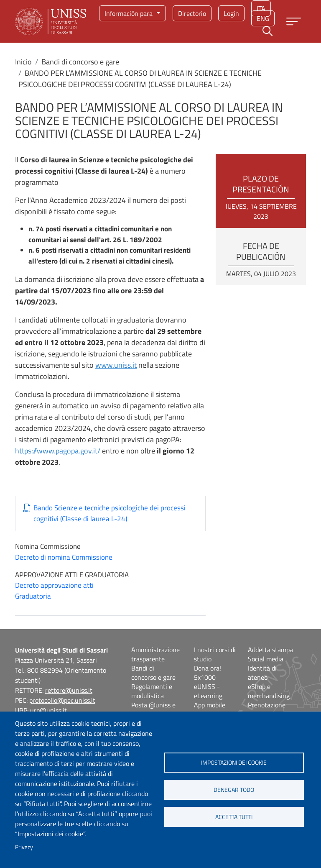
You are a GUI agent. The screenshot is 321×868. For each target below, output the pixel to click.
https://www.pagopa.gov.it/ (58, 451)
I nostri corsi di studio (215, 654)
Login (231, 13)
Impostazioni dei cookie (234, 763)
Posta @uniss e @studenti (153, 709)
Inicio (23, 62)
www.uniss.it (116, 365)
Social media (266, 659)
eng (263, 18)
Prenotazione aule (267, 709)
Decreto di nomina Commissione (64, 557)
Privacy (24, 847)
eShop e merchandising (269, 691)
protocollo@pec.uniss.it (62, 700)
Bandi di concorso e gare (80, 62)
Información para (129, 13)
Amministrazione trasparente (155, 654)
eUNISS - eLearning (208, 691)
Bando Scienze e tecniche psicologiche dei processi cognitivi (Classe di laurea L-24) (110, 513)
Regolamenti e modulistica (152, 691)
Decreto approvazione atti (54, 585)
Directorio (192, 13)
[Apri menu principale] (294, 22)
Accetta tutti (234, 817)
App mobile (210, 705)
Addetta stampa (270, 650)
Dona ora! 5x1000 (208, 673)
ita (261, 8)
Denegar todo (234, 790)
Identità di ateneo (262, 673)
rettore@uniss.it (69, 690)
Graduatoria (33, 596)
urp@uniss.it (48, 710)
